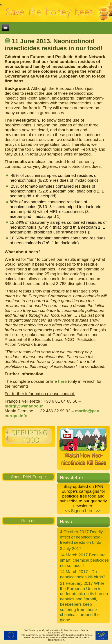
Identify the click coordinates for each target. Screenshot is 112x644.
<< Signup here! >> (83, 511)
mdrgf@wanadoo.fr (24, 406)
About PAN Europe (28, 477)
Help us (28, 521)
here (62, 381)
